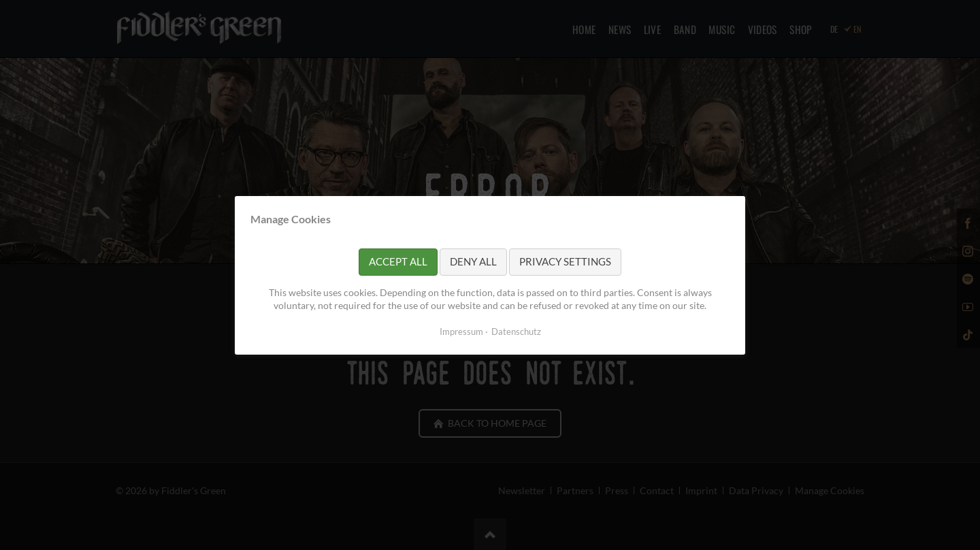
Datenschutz (516, 331)
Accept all (398, 261)
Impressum (461, 331)
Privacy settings (565, 261)
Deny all (473, 261)
